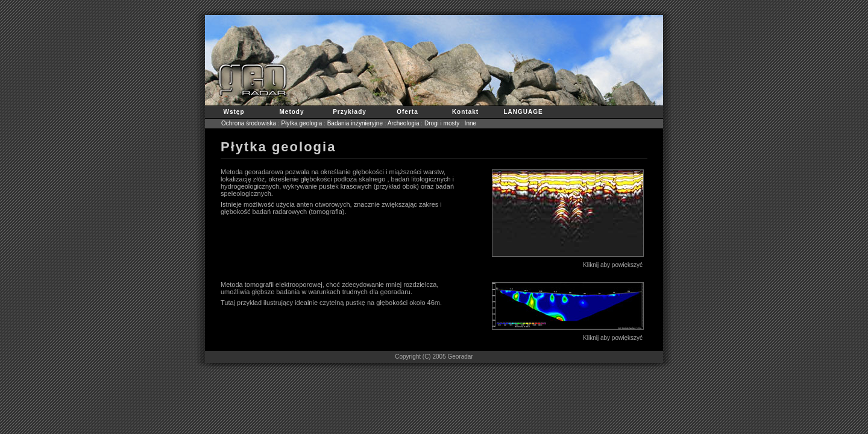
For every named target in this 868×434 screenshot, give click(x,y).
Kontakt (465, 112)
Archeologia (404, 123)
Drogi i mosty (442, 123)
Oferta (407, 112)
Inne (470, 123)
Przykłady (350, 112)
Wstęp (234, 112)
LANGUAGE (523, 112)
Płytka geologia (302, 123)
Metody (292, 112)
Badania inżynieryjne (355, 123)
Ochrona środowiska (249, 123)
